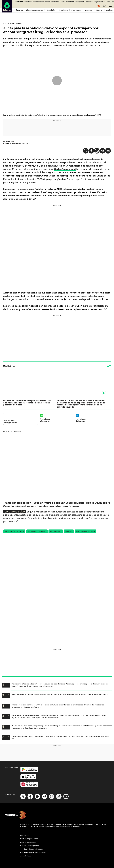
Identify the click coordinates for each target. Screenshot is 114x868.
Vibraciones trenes (52, 2)
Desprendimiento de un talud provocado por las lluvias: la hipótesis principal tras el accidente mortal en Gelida (60, 694)
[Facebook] (30, 799)
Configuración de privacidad (32, 849)
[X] (23, 799)
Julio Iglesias (80, 2)
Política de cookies (28, 842)
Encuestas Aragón (92, 2)
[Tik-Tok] (59, 799)
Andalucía (63, 10)
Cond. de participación (29, 846)
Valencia (89, 10)
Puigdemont (56, 531)
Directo (69, 531)
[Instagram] (52, 799)
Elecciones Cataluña (85, 531)
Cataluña (51, 10)
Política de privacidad (29, 839)
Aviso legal (25, 835)
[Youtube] (66, 799)
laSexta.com (9, 142)
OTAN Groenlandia (67, 2)
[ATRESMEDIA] (57, 815)
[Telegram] (45, 799)
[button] (86, 151)
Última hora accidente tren (34, 2)
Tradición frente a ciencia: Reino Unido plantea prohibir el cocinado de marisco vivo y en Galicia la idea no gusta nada (60, 737)
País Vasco (76, 10)
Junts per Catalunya (37, 531)
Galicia (109, 10)
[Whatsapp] (37, 799)
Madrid (99, 10)
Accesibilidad (26, 856)
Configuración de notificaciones (33, 852)
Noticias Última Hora (14, 531)
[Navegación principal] (110, 6)
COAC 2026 (104, 2)
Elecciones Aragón (34, 10)
